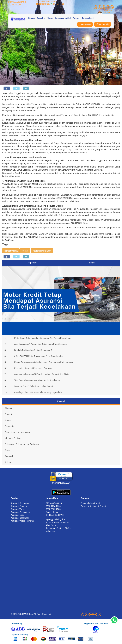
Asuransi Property (19, 506)
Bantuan (85, 498)
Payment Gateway (20, 635)
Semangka (59, 18)
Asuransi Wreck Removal (22, 521)
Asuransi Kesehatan (20, 518)
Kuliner (25, 251)
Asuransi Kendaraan (20, 503)
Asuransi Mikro (18, 515)
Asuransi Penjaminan (21, 512)
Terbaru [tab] (91, 263)
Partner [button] (76, 18)
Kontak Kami (52, 498)
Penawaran (85, 24)
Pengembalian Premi (90, 503)
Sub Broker (107, 12)
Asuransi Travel (18, 509)
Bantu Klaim (103, 24)
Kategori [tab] (61, 401)
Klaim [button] (50, 18)
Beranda (32, 18)
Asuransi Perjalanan (42, 251)
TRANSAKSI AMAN (61, 483)
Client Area (108, 10)
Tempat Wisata (11, 251)
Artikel (68, 18)
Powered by (17, 624)
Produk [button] (41, 18)
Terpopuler (32, 263)
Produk (14, 498)
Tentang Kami (88, 18)
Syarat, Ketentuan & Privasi (93, 506)
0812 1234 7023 (59, 4)
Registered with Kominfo (96, 624)
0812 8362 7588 (53, 509)
